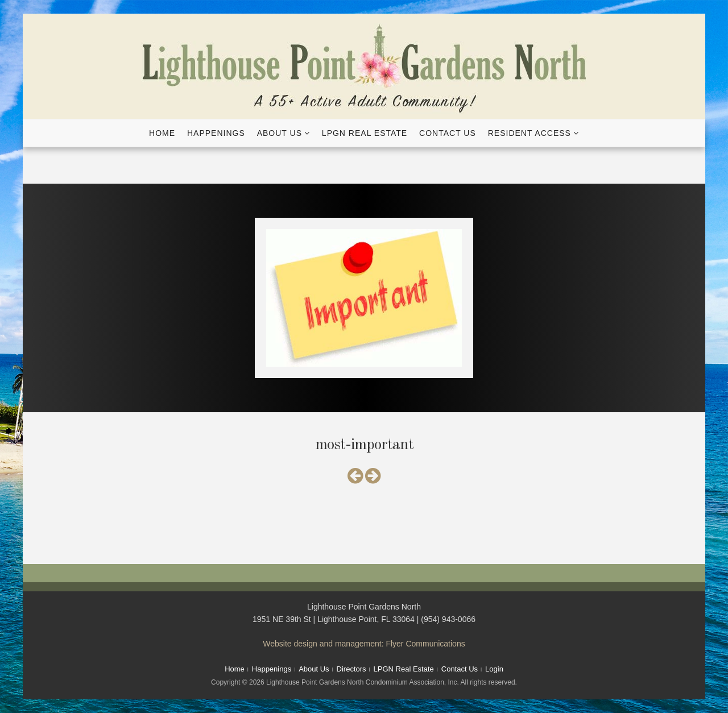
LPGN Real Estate (365, 133)
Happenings (216, 133)
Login (494, 669)
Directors (351, 669)
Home (162, 133)
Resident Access (530, 133)
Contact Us (448, 133)
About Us (280, 133)
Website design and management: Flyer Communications (364, 644)
